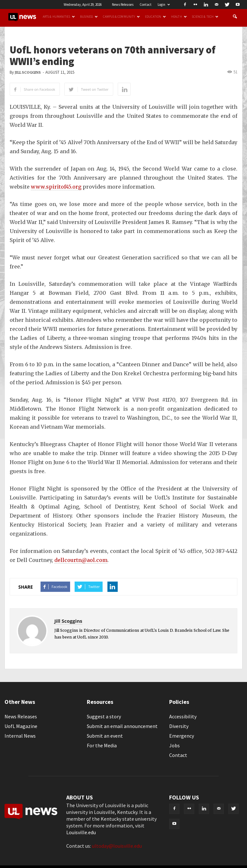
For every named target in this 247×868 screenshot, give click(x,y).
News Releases (123, 5)
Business (89, 17)
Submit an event (105, 736)
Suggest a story (104, 716)
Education (156, 17)
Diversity (179, 726)
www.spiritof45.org (56, 187)
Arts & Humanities (59, 17)
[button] (235, 17)
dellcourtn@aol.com (81, 560)
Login (164, 5)
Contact (146, 5)
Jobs (174, 745)
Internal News (20, 736)
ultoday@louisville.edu (117, 846)
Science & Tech (205, 17)
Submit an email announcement (122, 726)
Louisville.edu (81, 832)
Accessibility (183, 716)
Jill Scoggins (28, 73)
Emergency (182, 736)
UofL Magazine (21, 726)
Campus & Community (121, 17)
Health (179, 17)
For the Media (102, 745)
